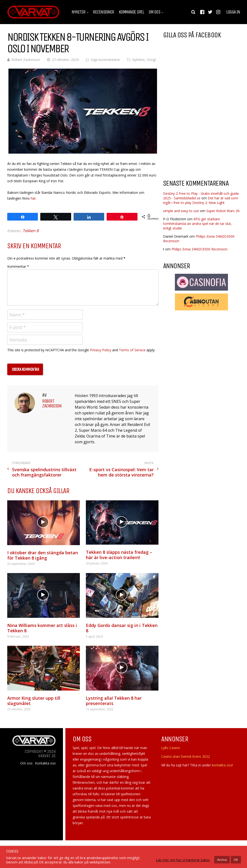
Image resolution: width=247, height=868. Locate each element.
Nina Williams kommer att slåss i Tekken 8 (42, 628)
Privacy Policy (101, 350)
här (33, 198)
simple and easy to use (181, 211)
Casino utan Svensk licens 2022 (185, 756)
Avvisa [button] (222, 860)
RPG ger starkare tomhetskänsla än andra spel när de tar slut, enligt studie (197, 224)
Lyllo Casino (171, 748)
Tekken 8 (31, 231)
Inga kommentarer (106, 60)
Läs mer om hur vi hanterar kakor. (183, 860)
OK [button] (236, 860)
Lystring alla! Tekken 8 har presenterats (114, 701)
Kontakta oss (45, 763)
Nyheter (79, 12)
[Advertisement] (204, 137)
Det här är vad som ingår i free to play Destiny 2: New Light (201, 200)
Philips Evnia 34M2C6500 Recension (199, 249)
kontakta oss (222, 765)
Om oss (154, 12)
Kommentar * (18, 266)
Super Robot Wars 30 (223, 211)
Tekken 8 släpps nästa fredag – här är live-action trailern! (119, 555)
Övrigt (151, 60)
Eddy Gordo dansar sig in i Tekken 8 (122, 628)
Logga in (233, 12)
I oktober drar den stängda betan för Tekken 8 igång (43, 555)
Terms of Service (132, 350)
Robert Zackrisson (26, 60)
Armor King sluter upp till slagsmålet (34, 701)
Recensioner (103, 12)
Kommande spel (131, 12)
